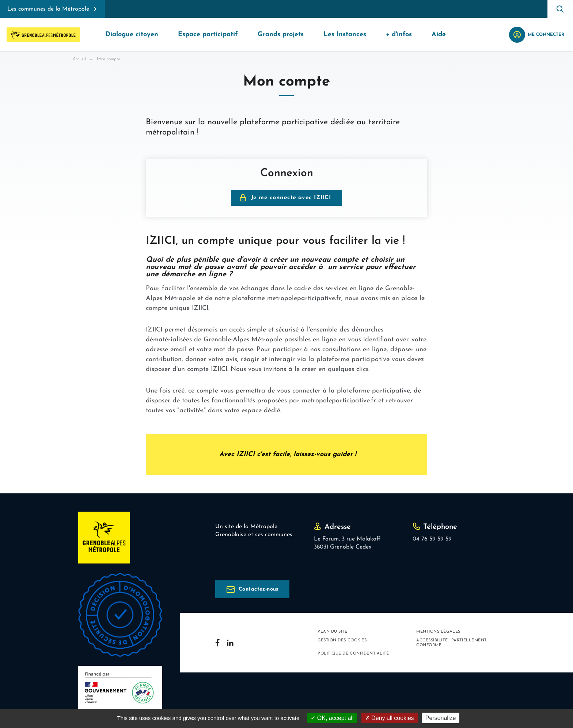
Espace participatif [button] (208, 35)
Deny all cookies (390, 718)
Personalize (441, 718)
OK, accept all (332, 718)
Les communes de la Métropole (48, 9)
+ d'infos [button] (399, 35)
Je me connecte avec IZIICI (291, 198)
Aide (439, 35)
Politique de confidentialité (353, 654)
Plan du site (333, 632)
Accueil (79, 59)
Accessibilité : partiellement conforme (451, 643)
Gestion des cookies (342, 640)
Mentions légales (438, 632)
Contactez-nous (259, 589)
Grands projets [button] (281, 35)
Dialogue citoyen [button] (132, 35)
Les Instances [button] (345, 35)
